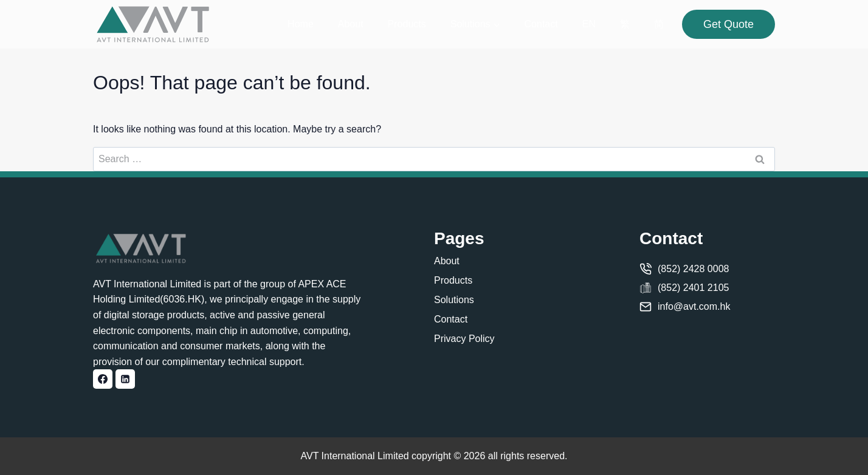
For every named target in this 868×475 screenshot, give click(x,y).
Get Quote (728, 24)
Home (301, 24)
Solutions (454, 300)
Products (407, 24)
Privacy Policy (464, 339)
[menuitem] (589, 25)
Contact (541, 24)
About (351, 24)
